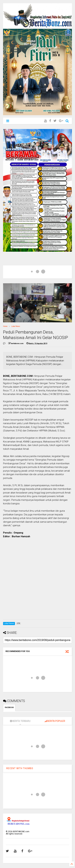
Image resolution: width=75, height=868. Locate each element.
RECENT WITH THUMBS (20, 768)
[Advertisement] (37, 579)
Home (5, 326)
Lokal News (16, 326)
